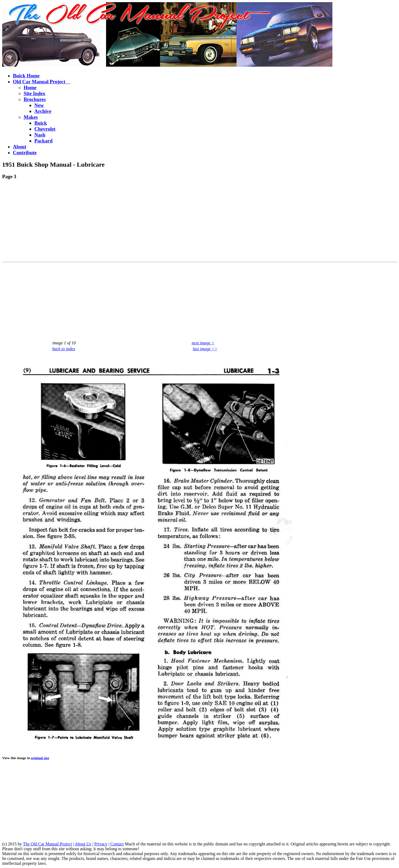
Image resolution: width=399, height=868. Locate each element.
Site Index (35, 93)
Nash (40, 135)
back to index (64, 349)
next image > (203, 343)
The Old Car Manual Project (47, 844)
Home (30, 87)
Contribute (25, 153)
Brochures (35, 99)
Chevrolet (45, 129)
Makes (31, 117)
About (20, 147)
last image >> (205, 349)
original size (40, 758)
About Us (83, 844)
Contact (117, 844)
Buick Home (26, 76)
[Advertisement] (163, 222)
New (39, 105)
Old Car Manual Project (42, 82)
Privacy (101, 844)
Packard (43, 141)
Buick (41, 123)
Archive (43, 111)
